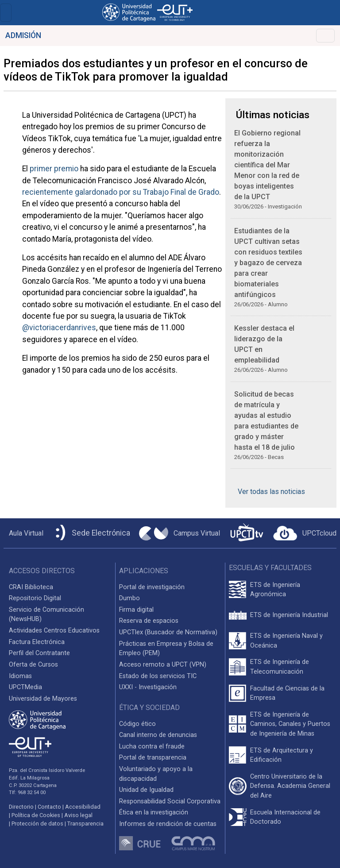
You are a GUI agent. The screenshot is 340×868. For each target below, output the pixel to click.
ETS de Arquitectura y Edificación (282, 755)
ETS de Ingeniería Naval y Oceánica (286, 641)
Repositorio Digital (35, 598)
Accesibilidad (83, 807)
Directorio (21, 807)
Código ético (137, 724)
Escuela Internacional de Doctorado (285, 817)
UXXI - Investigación (148, 687)
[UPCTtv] (247, 533)
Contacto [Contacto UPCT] (49, 807)
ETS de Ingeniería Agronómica (275, 590)
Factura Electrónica (37, 642)
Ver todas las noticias (271, 492)
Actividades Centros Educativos (54, 631)
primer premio (54, 169)
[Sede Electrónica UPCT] (91, 533)
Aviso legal (78, 815)
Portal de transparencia (153, 758)
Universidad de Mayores (43, 699)
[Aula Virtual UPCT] (23, 533)
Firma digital (136, 610)
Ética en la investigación (154, 812)
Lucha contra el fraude (152, 746)
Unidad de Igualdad (146, 790)
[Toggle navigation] (6, 13)
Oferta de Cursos (33, 665)
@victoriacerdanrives (59, 328)
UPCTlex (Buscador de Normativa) (168, 632)
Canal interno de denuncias (158, 735)
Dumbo (129, 598)
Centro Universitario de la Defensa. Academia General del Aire (290, 786)
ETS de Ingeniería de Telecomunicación (280, 667)
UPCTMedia (25, 687)
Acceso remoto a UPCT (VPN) (163, 665)
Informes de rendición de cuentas (168, 824)
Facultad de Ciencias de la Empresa (287, 693)
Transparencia (85, 824)
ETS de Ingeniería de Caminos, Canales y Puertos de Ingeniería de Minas (290, 724)
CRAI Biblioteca (31, 587)
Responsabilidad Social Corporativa (170, 801)
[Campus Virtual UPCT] (180, 533)
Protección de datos (37, 824)
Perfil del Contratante (39, 653)
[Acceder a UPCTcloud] (305, 533)
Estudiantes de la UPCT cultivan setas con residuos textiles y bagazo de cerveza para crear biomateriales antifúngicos (268, 263)
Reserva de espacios (149, 621)
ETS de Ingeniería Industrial (289, 615)
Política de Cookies (36, 815)
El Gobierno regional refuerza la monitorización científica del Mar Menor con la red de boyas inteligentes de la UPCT (267, 165)
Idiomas (20, 676)
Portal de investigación (152, 587)
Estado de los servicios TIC (158, 676)
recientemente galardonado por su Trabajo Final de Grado (121, 192)
